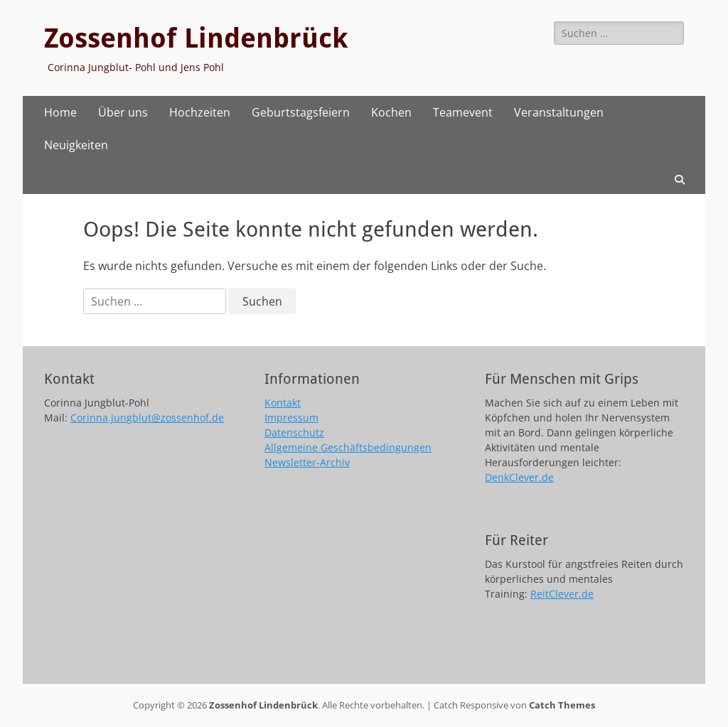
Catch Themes (562, 705)
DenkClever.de (519, 477)
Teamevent (463, 112)
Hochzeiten (200, 112)
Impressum (291, 418)
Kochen (391, 112)
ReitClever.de (562, 594)
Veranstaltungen (559, 112)
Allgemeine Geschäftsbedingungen (348, 447)
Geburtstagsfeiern (301, 112)
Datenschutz (294, 432)
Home (60, 112)
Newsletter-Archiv (307, 462)
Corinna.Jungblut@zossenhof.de (147, 418)
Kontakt (283, 403)
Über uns (123, 112)
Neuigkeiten (76, 145)
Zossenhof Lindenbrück (196, 38)
